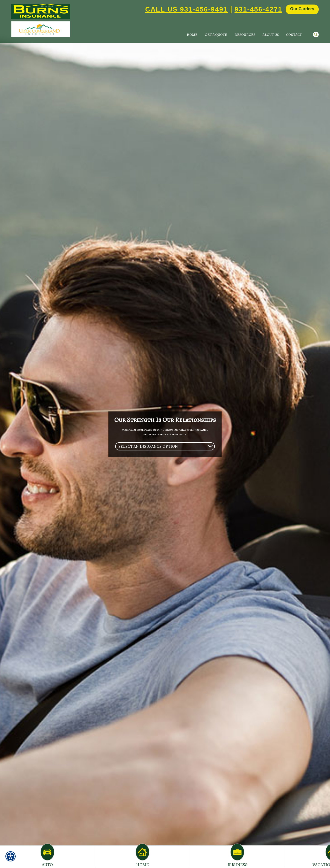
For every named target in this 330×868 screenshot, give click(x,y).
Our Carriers (302, 9)
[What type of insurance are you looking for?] (165, 446)
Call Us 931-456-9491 (187, 9)
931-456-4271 (258, 9)
